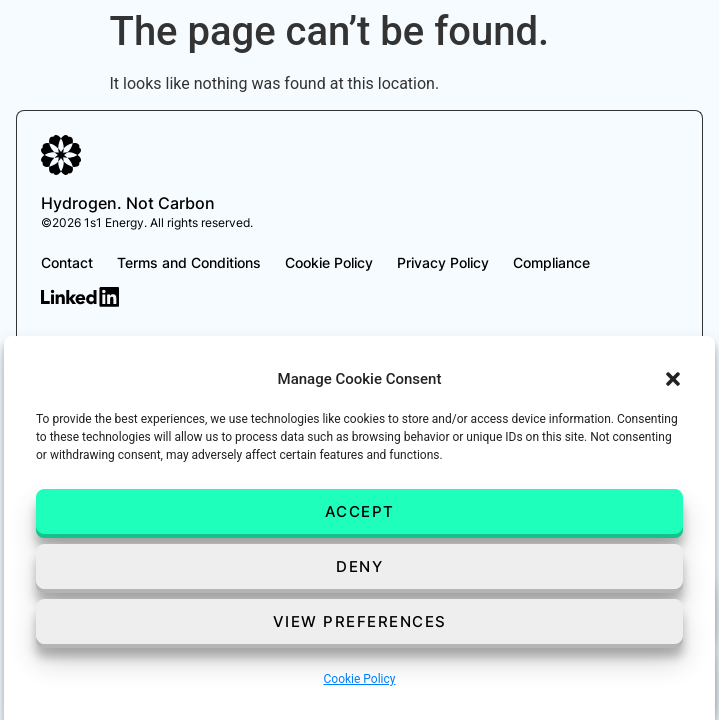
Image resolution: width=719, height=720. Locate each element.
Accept (360, 511)
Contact (67, 262)
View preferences (360, 621)
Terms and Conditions (189, 262)
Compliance (551, 262)
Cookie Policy (360, 679)
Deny (359, 566)
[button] (673, 379)
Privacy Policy (443, 262)
